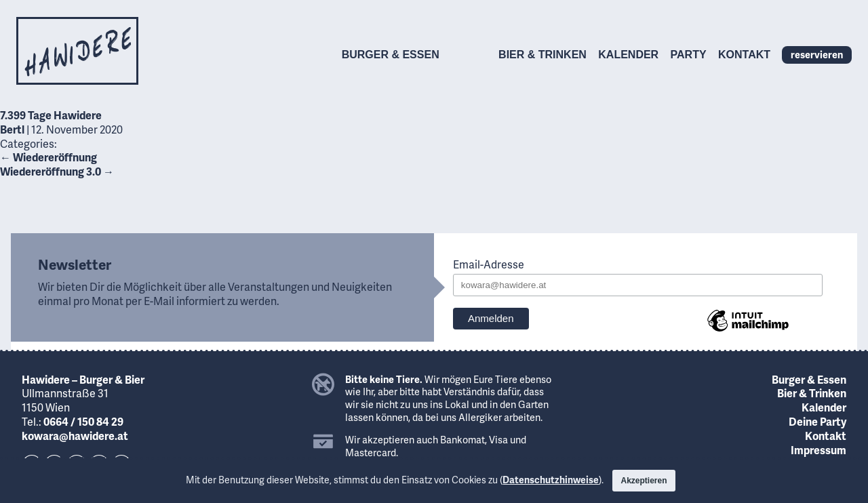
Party (689, 55)
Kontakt (744, 55)
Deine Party (817, 421)
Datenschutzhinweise (551, 480)
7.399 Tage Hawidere (51, 115)
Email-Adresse (489, 265)
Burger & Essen (809, 379)
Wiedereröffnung (48, 157)
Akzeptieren (644, 481)
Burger (391, 55)
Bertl (12, 129)
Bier (542, 55)
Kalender (628, 55)
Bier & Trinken (812, 393)
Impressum (818, 450)
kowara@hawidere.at (75, 436)
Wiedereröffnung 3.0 (57, 171)
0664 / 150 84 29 (83, 421)
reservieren (817, 54)
